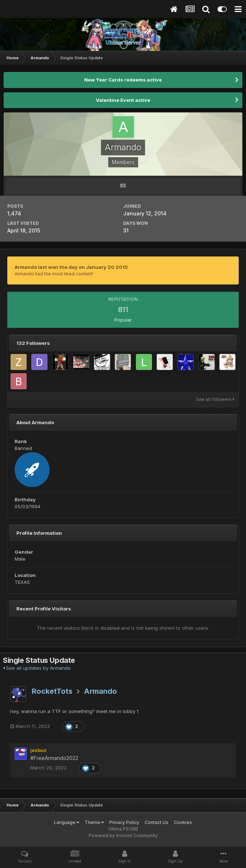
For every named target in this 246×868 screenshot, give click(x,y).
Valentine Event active (123, 100)
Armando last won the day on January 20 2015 (71, 267)
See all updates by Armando (37, 668)
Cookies (183, 822)
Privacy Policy (124, 822)
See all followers (215, 399)
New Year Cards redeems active (123, 80)
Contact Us (157, 822)
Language (67, 822)
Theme (94, 822)
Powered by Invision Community (123, 835)
